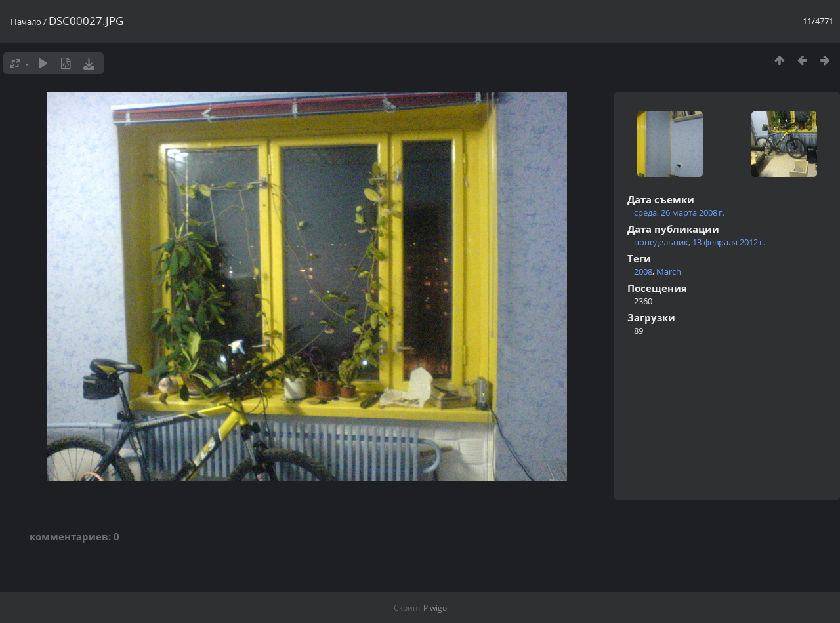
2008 (643, 271)
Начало (26, 22)
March (669, 271)
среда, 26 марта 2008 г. (679, 212)
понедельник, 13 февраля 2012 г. (700, 242)
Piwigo (435, 608)
